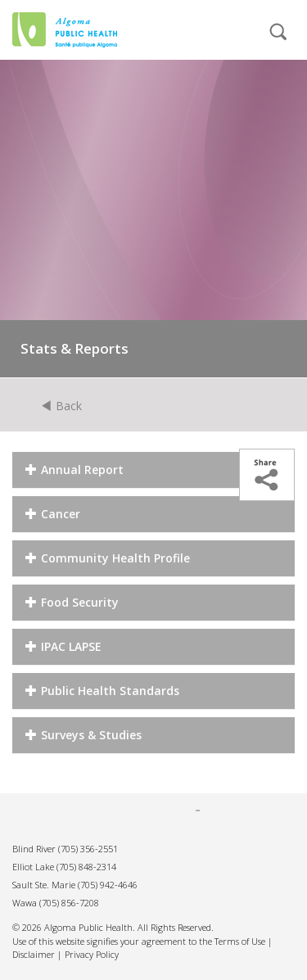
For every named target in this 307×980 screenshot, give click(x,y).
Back (61, 406)
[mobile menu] (222, 39)
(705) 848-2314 (86, 867)
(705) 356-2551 (88, 849)
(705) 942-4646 (108, 885)
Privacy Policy (92, 954)
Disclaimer (34, 954)
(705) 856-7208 (69, 903)
